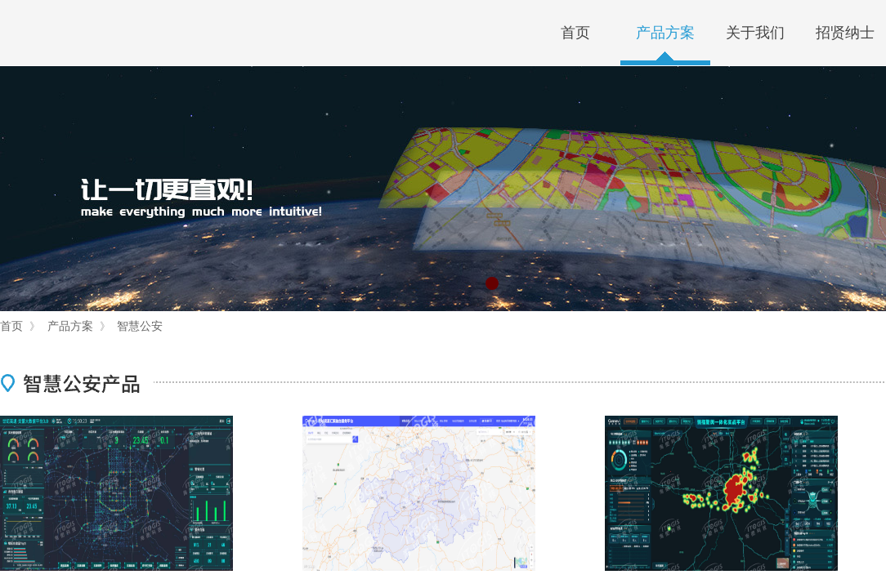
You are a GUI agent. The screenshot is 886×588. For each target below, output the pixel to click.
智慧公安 (140, 326)
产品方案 (665, 33)
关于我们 (755, 33)
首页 (575, 33)
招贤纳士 (845, 33)
